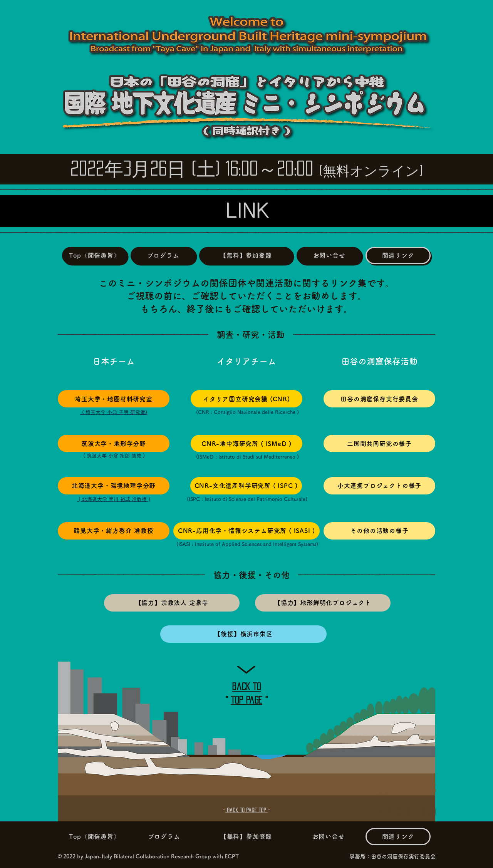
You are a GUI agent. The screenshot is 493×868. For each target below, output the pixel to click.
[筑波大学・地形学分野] (114, 443)
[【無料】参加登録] (246, 256)
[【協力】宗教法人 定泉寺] (172, 603)
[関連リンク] (398, 256)
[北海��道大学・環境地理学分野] (114, 486)
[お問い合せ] (329, 256)
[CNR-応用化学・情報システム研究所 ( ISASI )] (246, 531)
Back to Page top (246, 810)
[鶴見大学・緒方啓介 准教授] (114, 531)
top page (246, 700)
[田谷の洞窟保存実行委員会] (379, 399)
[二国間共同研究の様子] (379, 443)
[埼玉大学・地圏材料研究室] (114, 399)
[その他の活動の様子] (379, 531)
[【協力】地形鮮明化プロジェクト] (323, 603)
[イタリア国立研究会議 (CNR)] (246, 399)
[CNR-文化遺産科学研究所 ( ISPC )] (246, 486)
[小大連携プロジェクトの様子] (379, 486)
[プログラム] (163, 256)
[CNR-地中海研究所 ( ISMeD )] (246, 443)
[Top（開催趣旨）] (95, 256)
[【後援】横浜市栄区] (243, 634)
